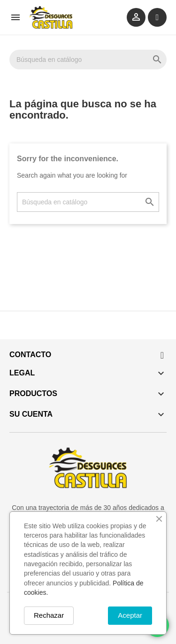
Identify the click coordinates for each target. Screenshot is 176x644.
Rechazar (49, 615)
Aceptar (130, 615)
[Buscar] (88, 60)
